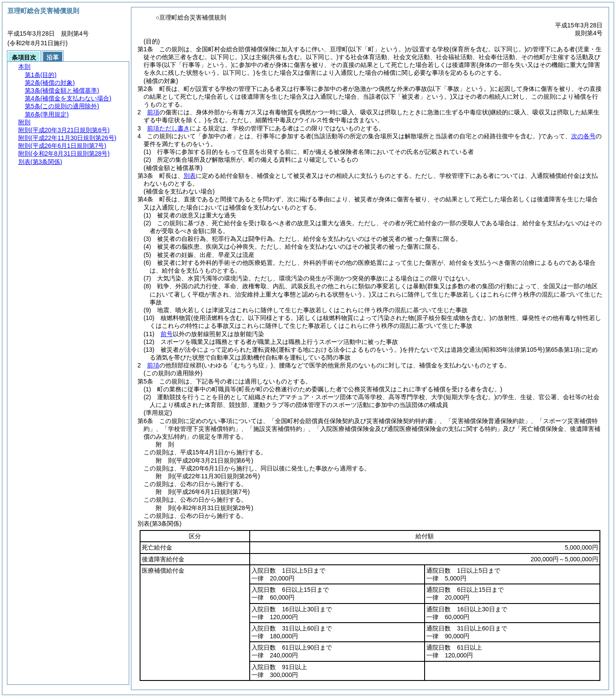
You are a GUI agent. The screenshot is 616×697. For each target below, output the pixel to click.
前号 (167, 334)
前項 (153, 112)
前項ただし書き (168, 128)
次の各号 (583, 136)
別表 (190, 176)
